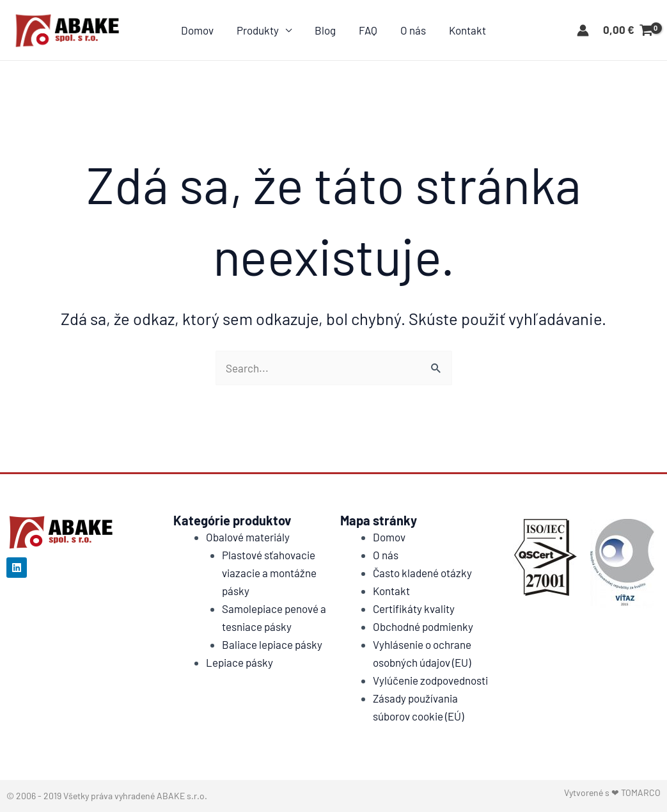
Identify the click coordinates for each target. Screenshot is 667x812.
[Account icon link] (583, 30)
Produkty (260, 30)
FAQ (367, 30)
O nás (411, 30)
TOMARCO (641, 792)
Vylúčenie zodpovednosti (430, 680)
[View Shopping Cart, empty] (628, 30)
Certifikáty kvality (414, 609)
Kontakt (464, 30)
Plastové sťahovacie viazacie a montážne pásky (269, 573)
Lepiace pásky (239, 662)
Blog (326, 30)
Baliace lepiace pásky (272, 644)
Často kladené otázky (422, 573)
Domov (200, 30)
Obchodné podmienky (423, 626)
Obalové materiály (248, 537)
